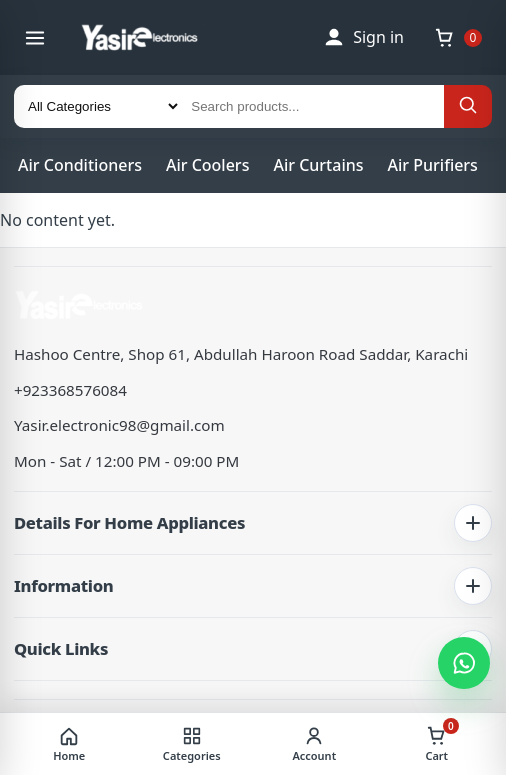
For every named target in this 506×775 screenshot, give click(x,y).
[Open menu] (35, 38)
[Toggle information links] (473, 586)
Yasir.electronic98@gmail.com (119, 425)
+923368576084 (70, 390)
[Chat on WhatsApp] (464, 663)
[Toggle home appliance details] (473, 523)
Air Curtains (318, 165)
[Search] (468, 106)
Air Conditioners (80, 165)
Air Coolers (208, 165)
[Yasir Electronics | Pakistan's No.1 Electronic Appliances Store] (152, 37)
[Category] (97, 106)
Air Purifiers (433, 165)
